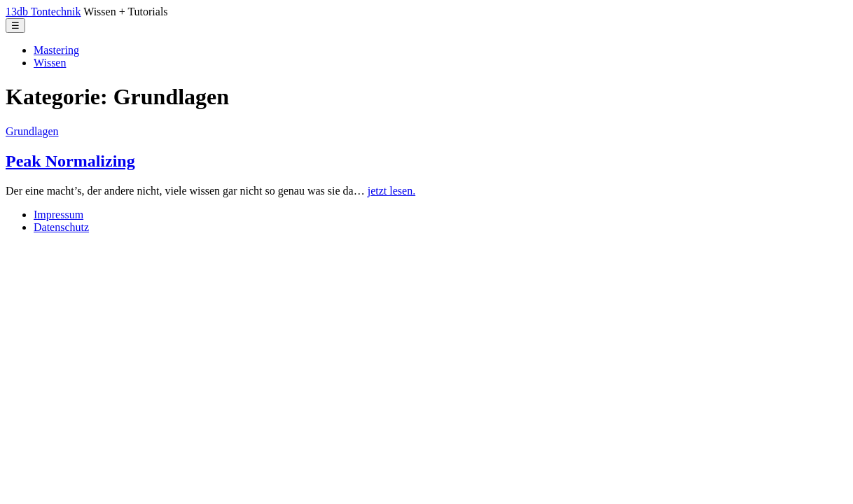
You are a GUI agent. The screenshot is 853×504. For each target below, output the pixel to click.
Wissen (50, 63)
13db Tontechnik (43, 12)
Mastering (56, 50)
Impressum (58, 215)
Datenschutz (61, 227)
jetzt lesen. (391, 191)
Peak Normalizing (70, 161)
